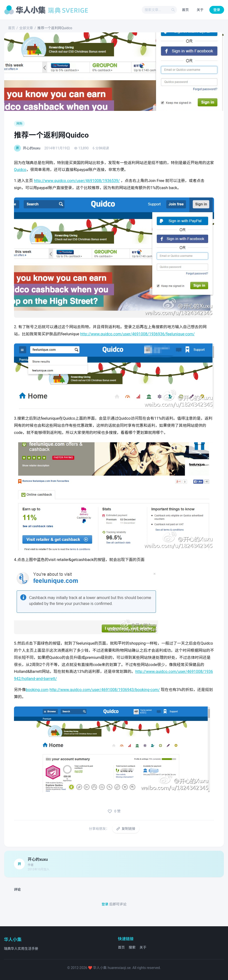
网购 (19, 124)
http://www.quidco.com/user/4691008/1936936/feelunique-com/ (137, 334)
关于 (200, 10)
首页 (185, 10)
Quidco (20, 170)
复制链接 (126, 829)
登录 (217, 10)
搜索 (132, 947)
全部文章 (26, 28)
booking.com (37, 690)
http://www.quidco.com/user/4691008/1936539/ (77, 181)
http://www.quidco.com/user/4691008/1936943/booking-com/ (105, 690)
